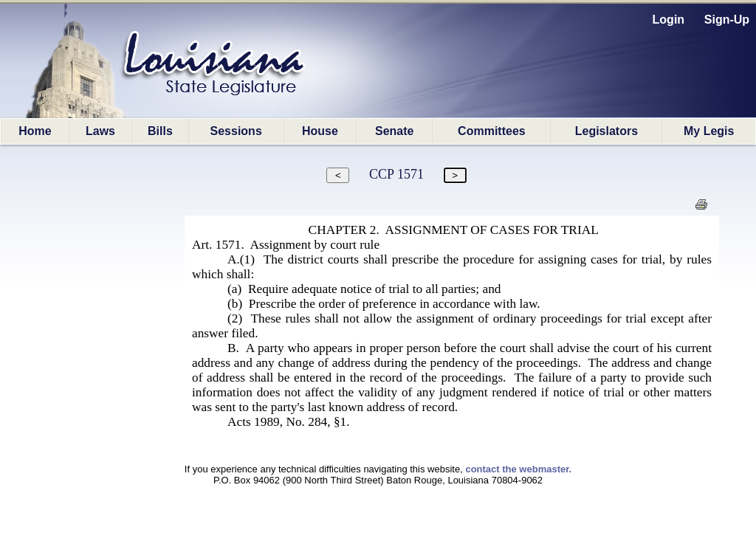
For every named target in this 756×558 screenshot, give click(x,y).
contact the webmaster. (518, 469)
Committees (492, 131)
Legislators (606, 131)
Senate (394, 131)
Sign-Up (727, 20)
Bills (160, 131)
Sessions (236, 131)
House (320, 131)
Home (35, 131)
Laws (100, 131)
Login (669, 20)
